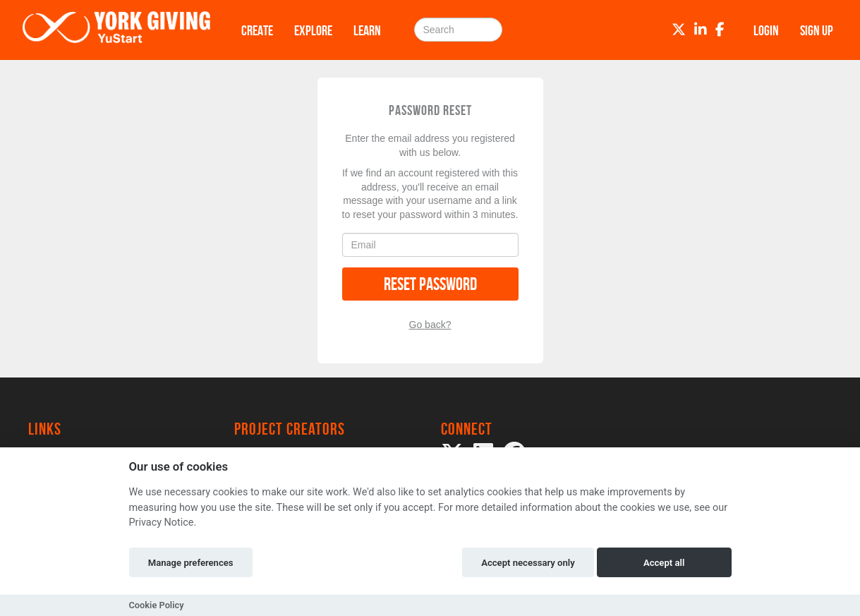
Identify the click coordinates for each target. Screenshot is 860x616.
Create (257, 30)
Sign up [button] (817, 30)
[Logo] (116, 30)
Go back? (430, 325)
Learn (367, 30)
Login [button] (766, 30)
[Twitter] (679, 30)
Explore (313, 30)
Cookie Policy (157, 605)
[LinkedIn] (701, 30)
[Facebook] (720, 30)
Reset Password (430, 284)
